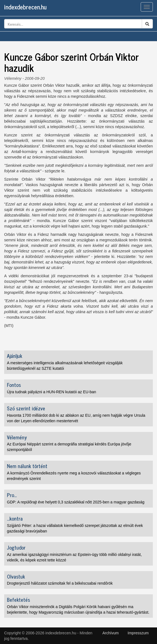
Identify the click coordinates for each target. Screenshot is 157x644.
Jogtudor (16, 547)
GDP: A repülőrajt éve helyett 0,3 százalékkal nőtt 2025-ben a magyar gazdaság (76, 502)
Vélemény (13, 78)
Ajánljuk (15, 356)
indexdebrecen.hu (25, 7)
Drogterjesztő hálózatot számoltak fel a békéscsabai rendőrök (60, 583)
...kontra (15, 518)
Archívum (111, 633)
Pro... (12, 495)
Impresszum (138, 633)
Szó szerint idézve (26, 408)
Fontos (14, 385)
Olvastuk (16, 576)
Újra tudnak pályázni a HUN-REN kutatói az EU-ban (52, 392)
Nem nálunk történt (27, 466)
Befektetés (18, 600)
